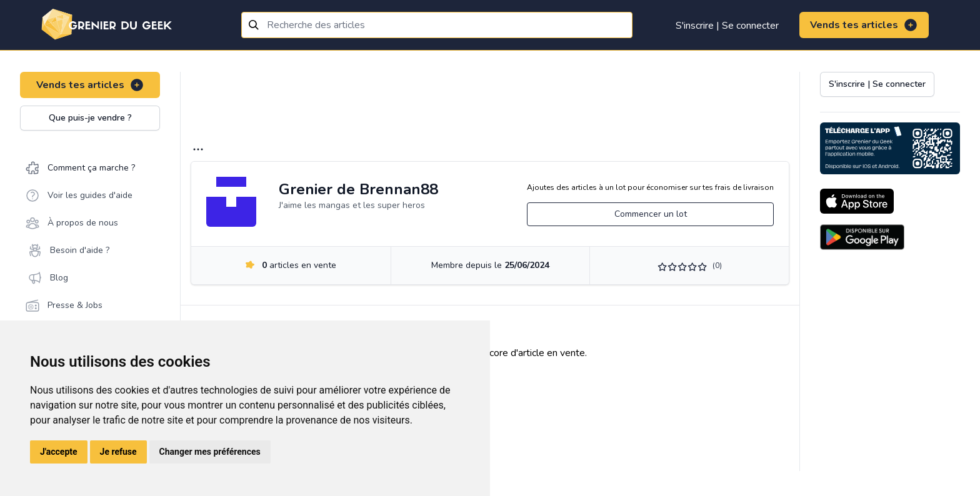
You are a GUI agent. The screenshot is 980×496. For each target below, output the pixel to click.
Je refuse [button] (118, 452)
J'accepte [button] (59, 452)
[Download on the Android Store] (862, 237)
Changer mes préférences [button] (210, 452)
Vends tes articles (864, 25)
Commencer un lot (651, 214)
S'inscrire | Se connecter (727, 26)
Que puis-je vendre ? (90, 118)
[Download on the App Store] (857, 201)
